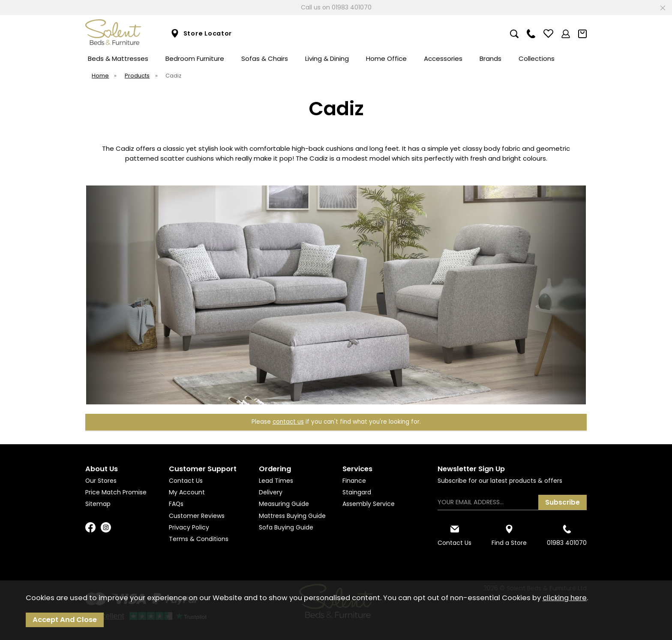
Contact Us (186, 481)
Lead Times (276, 481)
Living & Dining (327, 58)
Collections (537, 58)
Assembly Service (369, 504)
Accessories (443, 58)
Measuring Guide (284, 504)
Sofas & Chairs (265, 58)
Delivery (271, 492)
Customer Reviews (197, 516)
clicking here (565, 598)
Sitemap (98, 504)
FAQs (176, 504)
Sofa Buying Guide (286, 527)
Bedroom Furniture (195, 58)
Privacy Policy (189, 527)
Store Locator (201, 34)
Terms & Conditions (199, 539)
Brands (490, 58)
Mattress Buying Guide (292, 516)
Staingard (357, 492)
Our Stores (101, 481)
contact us (288, 422)
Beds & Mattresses (118, 58)
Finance (354, 481)
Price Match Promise (116, 492)
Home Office (386, 58)
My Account (187, 492)
